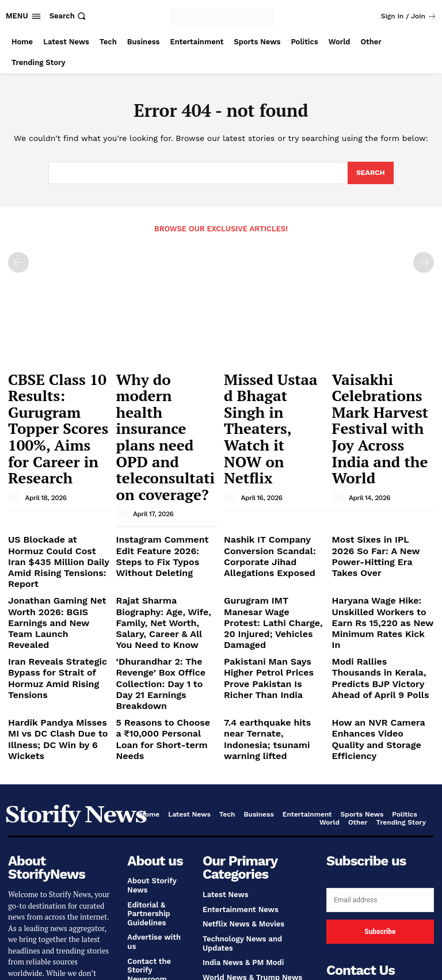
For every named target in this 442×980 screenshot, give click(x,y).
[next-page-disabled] (424, 262)
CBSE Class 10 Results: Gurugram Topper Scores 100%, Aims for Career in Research (56, 396)
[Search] (370, 173)
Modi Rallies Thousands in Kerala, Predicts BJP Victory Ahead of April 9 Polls (380, 556)
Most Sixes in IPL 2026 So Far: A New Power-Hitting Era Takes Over (380, 468)
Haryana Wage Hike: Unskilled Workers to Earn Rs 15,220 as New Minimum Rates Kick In (382, 515)
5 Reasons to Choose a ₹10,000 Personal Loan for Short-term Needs (164, 594)
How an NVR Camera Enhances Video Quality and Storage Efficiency (376, 594)
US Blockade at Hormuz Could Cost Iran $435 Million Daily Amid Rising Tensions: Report (53, 473)
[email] (380, 744)
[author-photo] (16, 434)
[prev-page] (18, 262)
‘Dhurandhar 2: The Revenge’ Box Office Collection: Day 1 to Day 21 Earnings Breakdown (164, 556)
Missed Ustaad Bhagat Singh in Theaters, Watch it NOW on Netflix (267, 391)
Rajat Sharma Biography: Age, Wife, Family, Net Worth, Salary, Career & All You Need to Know (165, 515)
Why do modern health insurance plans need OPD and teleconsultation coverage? (163, 396)
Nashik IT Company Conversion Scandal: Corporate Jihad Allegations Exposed (275, 473)
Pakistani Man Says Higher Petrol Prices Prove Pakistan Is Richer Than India (273, 556)
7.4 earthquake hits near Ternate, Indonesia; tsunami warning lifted (275, 594)
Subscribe (380, 776)
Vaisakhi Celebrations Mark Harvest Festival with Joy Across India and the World (383, 391)
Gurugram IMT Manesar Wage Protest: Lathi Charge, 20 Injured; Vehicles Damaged (275, 515)
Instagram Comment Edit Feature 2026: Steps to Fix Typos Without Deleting (165, 468)
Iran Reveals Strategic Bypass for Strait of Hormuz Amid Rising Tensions (48, 556)
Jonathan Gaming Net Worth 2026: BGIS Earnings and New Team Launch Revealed (58, 515)
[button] (69, 16)
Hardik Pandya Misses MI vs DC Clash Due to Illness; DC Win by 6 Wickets (59, 594)
